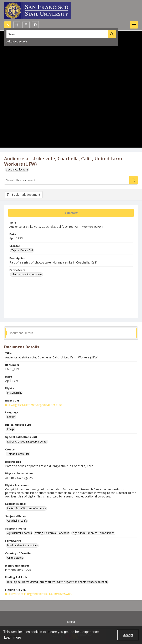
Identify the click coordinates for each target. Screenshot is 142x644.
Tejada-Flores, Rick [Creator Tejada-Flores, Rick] (22, 250)
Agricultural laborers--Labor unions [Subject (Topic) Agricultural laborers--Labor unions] (93, 533)
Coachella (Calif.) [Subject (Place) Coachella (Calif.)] (17, 521)
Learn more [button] (12, 637)
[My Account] (26, 25)
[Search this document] (67, 180)
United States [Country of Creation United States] (15, 558)
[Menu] (134, 25)
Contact (71, 622)
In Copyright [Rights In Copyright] (14, 393)
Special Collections (17, 170)
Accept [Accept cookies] (128, 635)
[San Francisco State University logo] (37, 11)
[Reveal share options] (17, 25)
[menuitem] (71, 622)
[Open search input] (8, 25)
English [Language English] (11, 417)
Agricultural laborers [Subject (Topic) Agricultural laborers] (19, 533)
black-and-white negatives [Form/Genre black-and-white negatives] (27, 274)
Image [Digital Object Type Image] (11, 429)
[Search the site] (57, 34)
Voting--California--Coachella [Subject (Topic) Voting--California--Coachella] (52, 533)
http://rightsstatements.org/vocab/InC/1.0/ (34, 405)
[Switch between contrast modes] (35, 25)
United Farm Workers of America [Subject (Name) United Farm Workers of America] (27, 508)
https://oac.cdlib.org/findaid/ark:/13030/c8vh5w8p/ (39, 594)
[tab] (71, 213)
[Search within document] (133, 180)
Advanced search (17, 42)
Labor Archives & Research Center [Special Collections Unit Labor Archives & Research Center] (27, 442)
